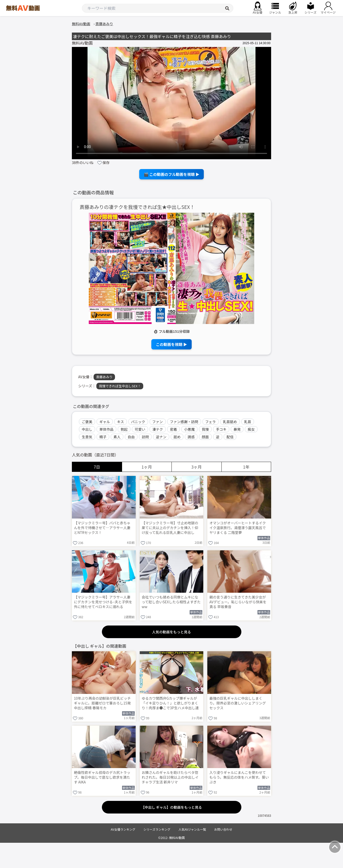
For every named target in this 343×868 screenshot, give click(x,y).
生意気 (87, 437)
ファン (158, 422)
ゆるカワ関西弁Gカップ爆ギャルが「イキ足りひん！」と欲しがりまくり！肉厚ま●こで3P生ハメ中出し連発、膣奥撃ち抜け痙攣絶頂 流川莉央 (170, 703)
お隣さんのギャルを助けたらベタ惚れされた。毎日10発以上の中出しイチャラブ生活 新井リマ (170, 777)
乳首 (248, 422)
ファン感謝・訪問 (184, 422)
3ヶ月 (197, 467)
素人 (117, 437)
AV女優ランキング (123, 829)
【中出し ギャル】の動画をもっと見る (171, 807)
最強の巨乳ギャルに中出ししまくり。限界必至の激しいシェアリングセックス (238, 703)
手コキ (221, 429)
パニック (138, 422)
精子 (103, 437)
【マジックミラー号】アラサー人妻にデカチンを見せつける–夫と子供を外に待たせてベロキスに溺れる (103, 602)
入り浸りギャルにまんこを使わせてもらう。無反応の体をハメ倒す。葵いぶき (239, 777)
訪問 (145, 437)
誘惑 (191, 437)
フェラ (211, 422)
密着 (174, 429)
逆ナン (161, 437)
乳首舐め (230, 422)
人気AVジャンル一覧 (192, 829)
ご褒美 (87, 422)
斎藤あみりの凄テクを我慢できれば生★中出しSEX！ (137, 207)
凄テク (158, 429)
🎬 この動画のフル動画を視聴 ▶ (172, 174)
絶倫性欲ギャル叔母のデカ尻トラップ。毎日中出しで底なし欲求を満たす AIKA (102, 777)
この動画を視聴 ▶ (171, 344)
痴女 (251, 429)
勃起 (124, 429)
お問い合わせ (223, 829)
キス (121, 422)
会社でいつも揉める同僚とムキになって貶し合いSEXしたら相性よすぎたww (171, 602)
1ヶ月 (147, 467)
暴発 (237, 429)
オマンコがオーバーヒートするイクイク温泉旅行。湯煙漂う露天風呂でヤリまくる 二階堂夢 (238, 528)
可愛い (140, 429)
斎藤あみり (104, 377)
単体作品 (106, 429)
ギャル (105, 422)
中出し (87, 429)
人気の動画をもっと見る (171, 632)
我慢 (205, 429)
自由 (131, 437)
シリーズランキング (157, 829)
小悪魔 (189, 429)
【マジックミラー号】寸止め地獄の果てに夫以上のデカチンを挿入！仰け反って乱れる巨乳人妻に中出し (170, 528)
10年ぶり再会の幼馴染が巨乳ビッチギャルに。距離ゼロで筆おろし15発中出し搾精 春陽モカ (102, 703)
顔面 (205, 437)
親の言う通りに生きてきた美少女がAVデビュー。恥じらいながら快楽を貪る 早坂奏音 (238, 602)
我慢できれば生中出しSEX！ (120, 386)
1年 (246, 467)
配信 (230, 437)
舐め (177, 437)
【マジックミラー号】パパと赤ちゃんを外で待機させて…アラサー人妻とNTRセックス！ (102, 528)
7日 (97, 467)
